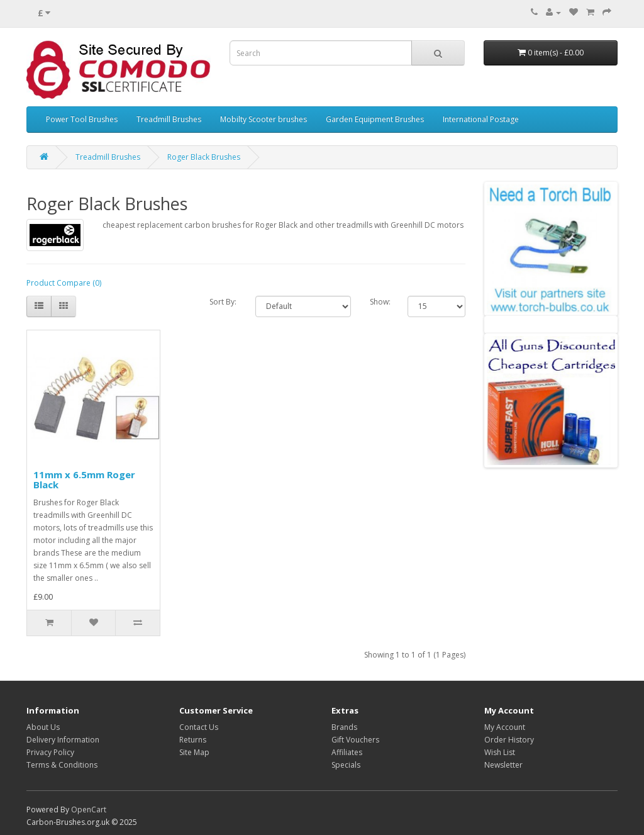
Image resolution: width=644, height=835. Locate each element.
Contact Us (199, 727)
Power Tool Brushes (82, 119)
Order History (509, 740)
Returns (193, 740)
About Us (43, 727)
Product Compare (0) (64, 283)
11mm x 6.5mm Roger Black (84, 480)
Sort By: (223, 302)
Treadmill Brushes (169, 119)
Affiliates (347, 752)
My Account (505, 727)
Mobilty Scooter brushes (264, 119)
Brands (344, 727)
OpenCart (89, 810)
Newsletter (503, 765)
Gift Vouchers (355, 740)
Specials (346, 765)
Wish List (500, 752)
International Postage (481, 119)
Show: (380, 302)
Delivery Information (63, 740)
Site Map (194, 752)
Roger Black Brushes (204, 157)
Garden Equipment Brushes (375, 119)
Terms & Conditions (62, 765)
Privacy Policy (50, 752)
